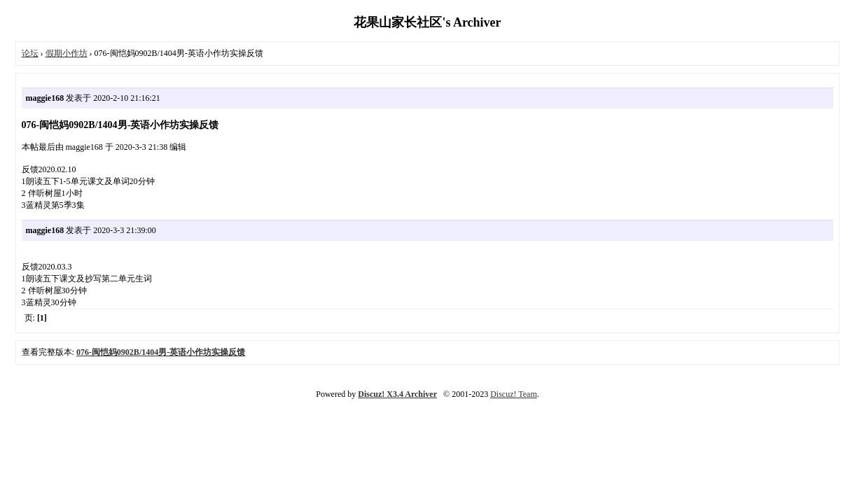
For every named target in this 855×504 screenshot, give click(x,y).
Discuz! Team (514, 394)
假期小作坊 (67, 53)
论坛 (30, 53)
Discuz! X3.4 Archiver (397, 394)
